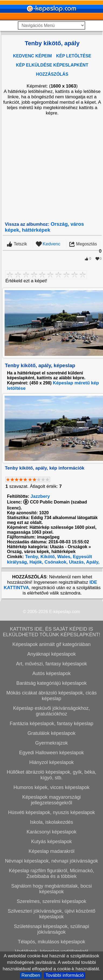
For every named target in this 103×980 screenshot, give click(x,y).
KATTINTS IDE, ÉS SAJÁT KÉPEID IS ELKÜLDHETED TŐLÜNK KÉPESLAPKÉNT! (52, 632)
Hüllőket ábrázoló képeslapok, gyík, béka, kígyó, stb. (51, 775)
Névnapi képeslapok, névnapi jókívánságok (51, 861)
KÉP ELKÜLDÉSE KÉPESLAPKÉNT (52, 65)
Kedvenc (51, 244)
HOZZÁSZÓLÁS (52, 74)
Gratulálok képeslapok (51, 733)
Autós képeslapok (51, 673)
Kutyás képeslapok (51, 842)
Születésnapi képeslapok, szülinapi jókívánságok (51, 929)
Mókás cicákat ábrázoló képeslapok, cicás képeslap (51, 696)
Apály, (92, 562)
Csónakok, (55, 562)
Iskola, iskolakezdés (51, 822)
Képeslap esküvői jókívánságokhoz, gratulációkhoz (51, 711)
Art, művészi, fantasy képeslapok (51, 664)
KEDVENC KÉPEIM (32, 56)
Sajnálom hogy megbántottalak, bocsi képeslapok (51, 889)
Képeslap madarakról (51, 851)
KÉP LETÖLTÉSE (74, 56)
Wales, (64, 557)
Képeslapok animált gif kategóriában (51, 644)
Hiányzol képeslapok (51, 762)
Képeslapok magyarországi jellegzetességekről (51, 800)
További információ (65, 975)
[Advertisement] (51, 168)
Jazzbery (40, 496)
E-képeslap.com (65, 612)
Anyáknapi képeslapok (51, 654)
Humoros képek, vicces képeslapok (51, 787)
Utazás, (76, 562)
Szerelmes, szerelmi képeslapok (51, 901)
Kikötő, (47, 557)
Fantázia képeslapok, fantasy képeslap (51, 724)
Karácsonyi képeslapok (51, 832)
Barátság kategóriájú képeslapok (51, 683)
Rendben (31, 975)
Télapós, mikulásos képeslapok (51, 942)
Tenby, (31, 557)
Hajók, (36, 562)
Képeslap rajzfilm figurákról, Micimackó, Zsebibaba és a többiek (51, 873)
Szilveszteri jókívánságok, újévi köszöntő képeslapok (51, 914)
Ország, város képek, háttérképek (44, 227)
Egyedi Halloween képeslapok (51, 753)
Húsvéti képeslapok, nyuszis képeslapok (51, 812)
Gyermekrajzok (51, 743)
